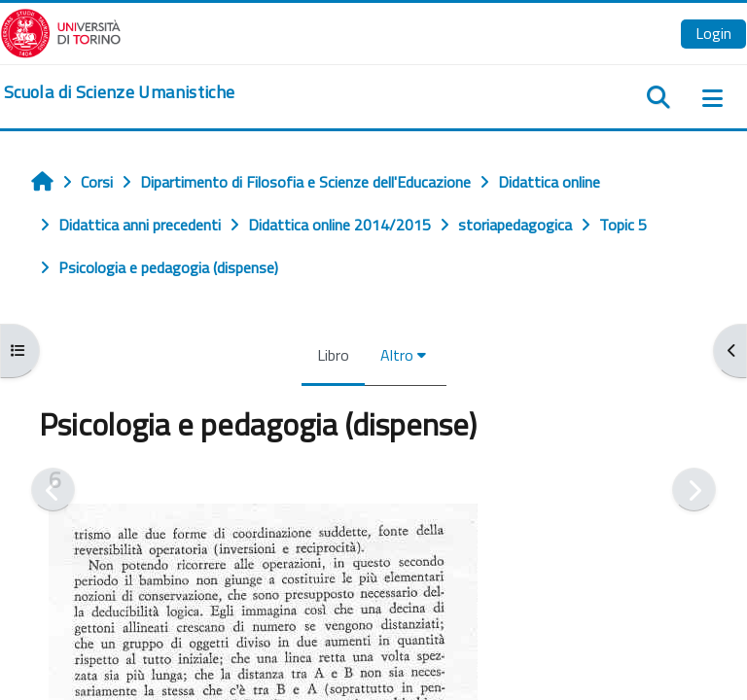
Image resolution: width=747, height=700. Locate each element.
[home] (119, 92)
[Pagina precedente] (53, 490)
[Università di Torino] (61, 31)
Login (713, 33)
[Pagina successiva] (694, 490)
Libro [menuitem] (333, 355)
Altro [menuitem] (397, 355)
